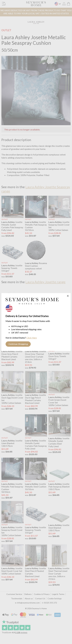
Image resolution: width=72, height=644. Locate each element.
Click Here (32, 338)
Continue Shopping (18, 344)
